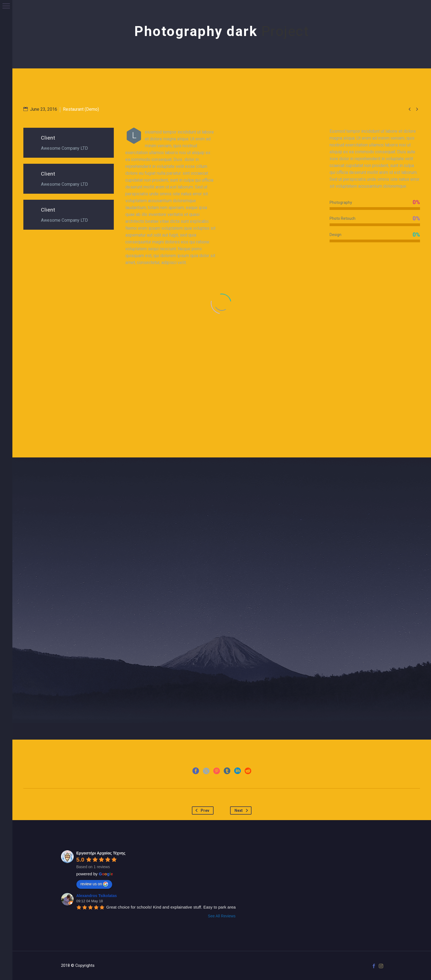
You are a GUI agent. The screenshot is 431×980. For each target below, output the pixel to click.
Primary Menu (6, 6)
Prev (201, 810)
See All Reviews (222, 916)
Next (242, 810)
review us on (94, 884)
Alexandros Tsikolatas (97, 896)
